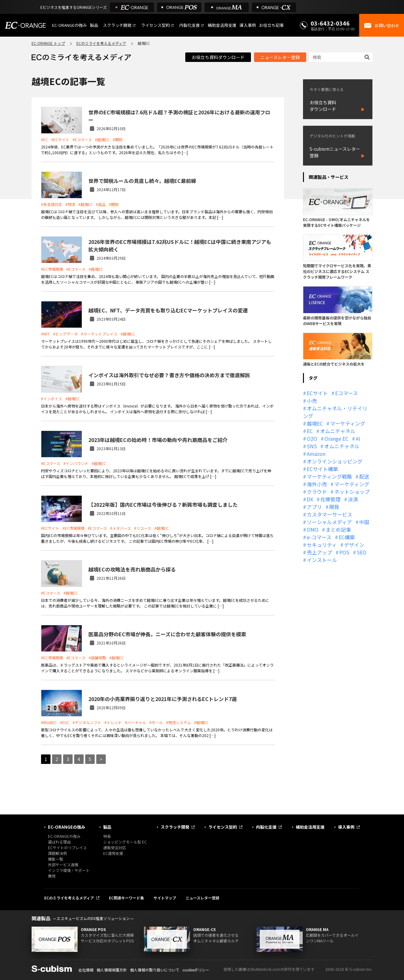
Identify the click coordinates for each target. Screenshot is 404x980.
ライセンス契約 (155, 25)
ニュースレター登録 (280, 57)
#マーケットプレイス (99, 334)
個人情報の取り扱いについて (155, 970)
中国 (364, 522)
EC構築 (347, 537)
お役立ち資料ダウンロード (218, 57)
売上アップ (319, 552)
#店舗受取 (97, 658)
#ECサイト (60, 139)
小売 (312, 401)
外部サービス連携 (63, 865)
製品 (94, 25)
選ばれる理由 (59, 842)
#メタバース (121, 528)
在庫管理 (330, 499)
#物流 (70, 204)
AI (358, 439)
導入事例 (248, 25)
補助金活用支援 (222, 25)
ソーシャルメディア (329, 522)
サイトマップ (165, 898)
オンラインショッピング (335, 461)
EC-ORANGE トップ (48, 43)
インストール (322, 560)
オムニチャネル (338, 431)
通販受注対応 (115, 847)
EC (310, 431)
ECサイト (317, 393)
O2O (312, 439)
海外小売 (317, 484)
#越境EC (102, 139)
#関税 (118, 139)
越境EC (315, 423)
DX (310, 499)
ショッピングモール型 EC (125, 842)
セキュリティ (322, 545)
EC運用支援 (113, 853)
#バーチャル (136, 722)
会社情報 (86, 970)
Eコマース (347, 393)
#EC (45, 139)
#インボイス (52, 399)
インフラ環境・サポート (69, 870)
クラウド (317, 492)
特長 (107, 836)
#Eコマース (82, 139)
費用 (52, 876)
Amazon (316, 454)
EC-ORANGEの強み (69, 25)
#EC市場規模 (52, 269)
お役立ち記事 (271, 25)
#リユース (143, 528)
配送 (364, 476)
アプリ (314, 507)
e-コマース (319, 537)
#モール (156, 722)
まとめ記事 (338, 529)
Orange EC (336, 439)
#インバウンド (76, 463)
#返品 (101, 204)
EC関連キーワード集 (126, 898)
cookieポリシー (196, 970)
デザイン (354, 545)
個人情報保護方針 (112, 970)
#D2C (65, 722)
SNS (312, 446)
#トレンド (113, 722)
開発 (334, 507)
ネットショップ (352, 492)
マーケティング (348, 423)
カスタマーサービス (330, 514)
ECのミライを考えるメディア (101, 43)
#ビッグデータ (65, 334)
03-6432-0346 (330, 23)
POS (344, 552)
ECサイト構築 (322, 469)
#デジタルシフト (87, 722)
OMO (313, 529)
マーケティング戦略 (329, 476)
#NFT (45, 334)
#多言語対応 (52, 204)
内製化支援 (190, 25)
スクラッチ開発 (117, 25)
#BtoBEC (49, 722)
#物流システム (178, 722)
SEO (362, 552)
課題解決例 (57, 853)
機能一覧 (56, 859)
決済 (353, 499)
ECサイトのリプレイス (67, 847)
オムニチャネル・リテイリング (335, 412)
